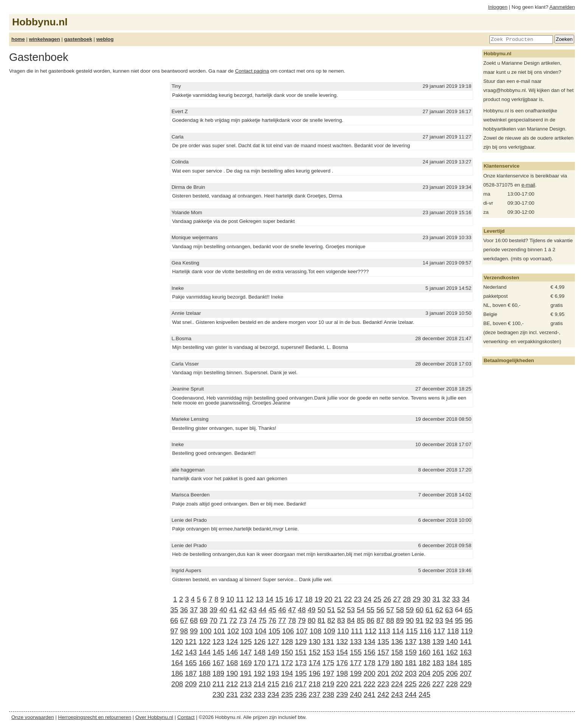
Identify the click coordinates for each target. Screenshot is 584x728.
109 (329, 631)
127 (273, 642)
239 (342, 695)
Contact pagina (252, 71)
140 (452, 642)
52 (341, 610)
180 (397, 663)
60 (420, 610)
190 (232, 673)
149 (273, 652)
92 (429, 620)
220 (342, 684)
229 (466, 684)
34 (466, 599)
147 (246, 652)
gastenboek (78, 39)
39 (214, 610)
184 (452, 663)
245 (425, 695)
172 (287, 663)
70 (214, 620)
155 (356, 652)
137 (411, 642)
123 (218, 642)
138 (425, 642)
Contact (186, 717)
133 (356, 642)
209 (191, 684)
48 (302, 610)
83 (341, 620)
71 (223, 620)
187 (191, 673)
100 (206, 631)
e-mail (528, 185)
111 (357, 631)
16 (289, 599)
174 (315, 663)
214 (260, 684)
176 (342, 663)
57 (390, 610)
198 (342, 673)
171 (273, 663)
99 (194, 631)
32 (446, 599)
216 (287, 684)
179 (383, 663)
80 (311, 620)
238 (328, 695)
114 (398, 631)
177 (356, 663)
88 (390, 620)
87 (380, 620)
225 (411, 684)
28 (407, 599)
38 (204, 610)
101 (219, 631)
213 (246, 684)
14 (269, 599)
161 (438, 652)
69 (204, 620)
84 (351, 620)
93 (439, 620)
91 (420, 620)
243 (397, 695)
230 (218, 695)
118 (453, 631)
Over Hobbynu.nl (154, 717)
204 (425, 673)
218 (315, 684)
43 (253, 610)
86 (370, 620)
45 (273, 610)
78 (292, 620)
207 (466, 673)
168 (232, 663)
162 (452, 652)
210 (204, 684)
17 (299, 599)
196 (315, 673)
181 (411, 663)
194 (287, 673)
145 (218, 652)
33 (456, 599)
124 (232, 642)
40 (223, 610)
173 (301, 663)
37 (194, 610)
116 (425, 631)
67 (184, 620)
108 (316, 631)
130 (315, 642)
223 (383, 684)
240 (356, 695)
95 (459, 620)
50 (321, 610)
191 (246, 673)
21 (338, 599)
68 (194, 620)
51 (331, 610)
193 (273, 673)
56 (380, 610)
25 (377, 599)
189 (218, 673)
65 (469, 610)
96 (469, 620)
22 (348, 599)
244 (411, 695)
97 (174, 631)
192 (260, 673)
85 (361, 620)
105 (274, 631)
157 (383, 652)
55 (370, 610)
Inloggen (498, 7)
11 (240, 599)
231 (232, 695)
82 (331, 620)
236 (301, 695)
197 (328, 673)
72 (233, 620)
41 (233, 610)
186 (177, 673)
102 (233, 631)
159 (411, 652)
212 (232, 684)
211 (218, 684)
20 (328, 599)
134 (369, 642)
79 (302, 620)
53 (351, 610)
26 (387, 599)
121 (191, 642)
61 (429, 610)
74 (253, 620)
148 (260, 652)
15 (279, 599)
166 (204, 663)
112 (370, 631)
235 (287, 695)
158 (397, 652)
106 (288, 631)
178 (369, 663)
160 (425, 652)
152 (315, 652)
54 (361, 610)
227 (438, 684)
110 (343, 631)
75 (263, 620)
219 (328, 684)
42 (243, 610)
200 (369, 673)
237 (315, 695)
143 (191, 652)
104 (260, 631)
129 (301, 642)
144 (204, 652)
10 (230, 599)
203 (411, 673)
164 (177, 663)
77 (282, 620)
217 (301, 684)
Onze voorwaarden (33, 717)
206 (452, 673)
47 (292, 610)
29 (417, 599)
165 (191, 663)
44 (263, 610)
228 (452, 684)
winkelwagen (44, 39)
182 (425, 663)
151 (301, 652)
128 (287, 642)
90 (410, 620)
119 (467, 631)
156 (369, 652)
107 (302, 631)
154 (342, 652)
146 (232, 652)
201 (383, 673)
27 (397, 599)
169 (246, 663)
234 (273, 695)
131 (328, 642)
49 (311, 610)
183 (438, 663)
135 (383, 642)
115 (412, 631)
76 (273, 620)
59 (410, 610)
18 (309, 599)
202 (397, 673)
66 (174, 620)
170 (260, 663)
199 (356, 673)
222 (369, 684)
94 (449, 620)
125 (246, 642)
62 (439, 610)
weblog (105, 39)
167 (218, 663)
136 (397, 642)
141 (466, 642)
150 (287, 652)
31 (436, 599)
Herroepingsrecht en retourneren (95, 717)
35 (174, 610)
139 (438, 642)
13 (260, 599)
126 (260, 642)
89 (400, 620)
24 (367, 599)
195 (301, 673)
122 (204, 642)
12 (250, 599)
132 (342, 642)
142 (177, 652)
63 (449, 610)
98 (184, 631)
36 (184, 610)
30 (426, 599)
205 (438, 673)
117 (439, 631)
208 (177, 684)
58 (400, 610)
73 (243, 620)
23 (358, 599)
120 (177, 642)
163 (466, 652)
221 (356, 684)
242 (383, 695)
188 (204, 673)
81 (321, 620)
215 (273, 684)
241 (369, 695)
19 (319, 599)
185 (466, 663)
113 (384, 631)
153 (328, 652)
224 (397, 684)
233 (260, 695)
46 (282, 610)
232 (246, 695)
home (18, 39)
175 (328, 663)
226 (425, 684)
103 (247, 631)
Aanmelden (562, 7)
